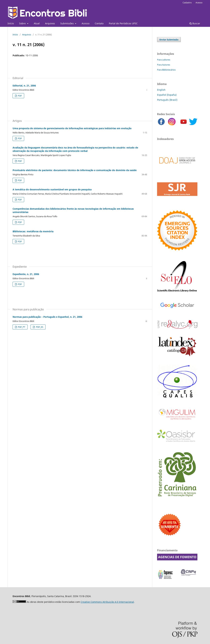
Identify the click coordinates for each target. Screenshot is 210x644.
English (161, 90)
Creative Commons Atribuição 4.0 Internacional (107, 602)
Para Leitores (164, 60)
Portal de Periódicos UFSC (123, 23)
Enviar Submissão (169, 40)
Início (11, 23)
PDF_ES (39, 327)
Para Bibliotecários (166, 70)
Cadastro (187, 3)
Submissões (67, 23)
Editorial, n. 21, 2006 (24, 86)
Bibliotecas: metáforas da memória (33, 231)
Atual (37, 23)
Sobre (23, 23)
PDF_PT (21, 327)
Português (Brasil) (167, 100)
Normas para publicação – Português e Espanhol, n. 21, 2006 (47, 317)
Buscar (195, 23)
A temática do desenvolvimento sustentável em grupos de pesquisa (52, 189)
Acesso (86, 23)
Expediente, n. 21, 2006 (26, 274)
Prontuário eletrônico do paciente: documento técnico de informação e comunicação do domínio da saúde (75, 170)
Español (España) (167, 95)
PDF (20, 96)
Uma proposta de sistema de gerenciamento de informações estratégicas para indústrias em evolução (72, 128)
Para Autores (164, 65)
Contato (99, 23)
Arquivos (50, 23)
